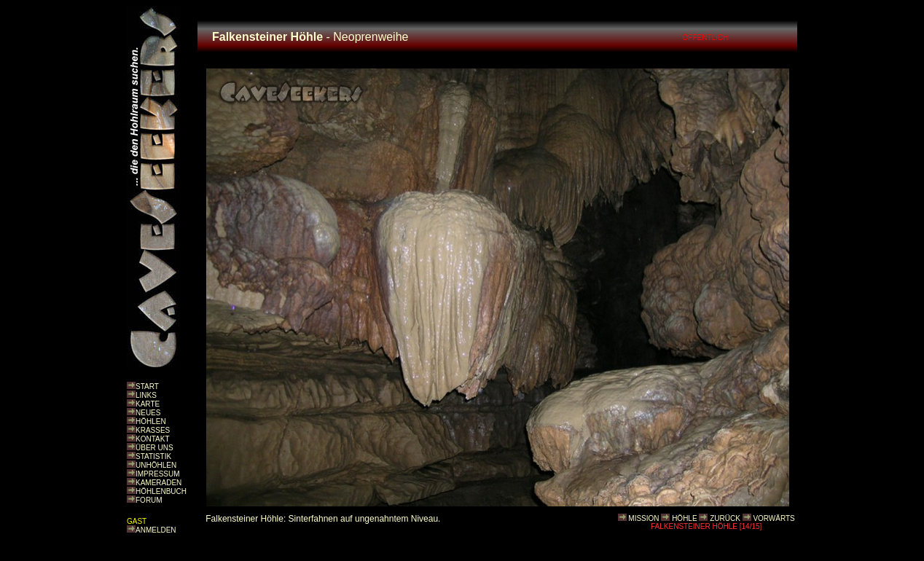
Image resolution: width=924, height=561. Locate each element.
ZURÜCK (725, 518)
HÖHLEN (151, 421)
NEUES (148, 413)
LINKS (146, 395)
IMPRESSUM (158, 474)
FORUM (149, 500)
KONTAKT (152, 439)
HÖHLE (684, 518)
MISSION (643, 518)
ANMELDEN (156, 530)
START (147, 387)
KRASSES (153, 430)
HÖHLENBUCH (161, 491)
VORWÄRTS (774, 518)
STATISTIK (153, 456)
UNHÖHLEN (156, 465)
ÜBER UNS (154, 448)
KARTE (148, 404)
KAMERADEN (158, 483)
